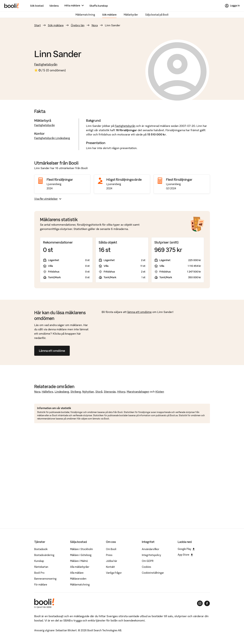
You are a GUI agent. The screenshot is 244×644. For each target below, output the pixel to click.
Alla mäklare (77, 573)
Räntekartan (41, 567)
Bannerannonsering (45, 579)
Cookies (146, 567)
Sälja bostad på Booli (157, 15)
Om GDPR (148, 561)
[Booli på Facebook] (207, 603)
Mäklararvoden (78, 579)
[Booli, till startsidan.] (11, 6)
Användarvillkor (151, 549)
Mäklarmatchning (85, 15)
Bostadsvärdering (44, 555)
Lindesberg (62, 392)
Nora (95, 25)
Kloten (160, 392)
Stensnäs (110, 392)
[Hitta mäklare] (74, 6)
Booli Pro (39, 573)
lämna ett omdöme (139, 312)
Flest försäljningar (60, 180)
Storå (99, 392)
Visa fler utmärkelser (48, 199)
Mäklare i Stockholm (81, 549)
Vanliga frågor (114, 573)
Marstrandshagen (138, 392)
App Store (185, 555)
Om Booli (111, 549)
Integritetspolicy (151, 555)
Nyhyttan (88, 392)
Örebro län (78, 25)
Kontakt (110, 567)
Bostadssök (41, 549)
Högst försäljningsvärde (124, 180)
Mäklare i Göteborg (81, 555)
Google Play (186, 549)
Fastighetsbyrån (46, 64)
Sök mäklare (109, 15)
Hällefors (48, 392)
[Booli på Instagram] (200, 603)
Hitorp (121, 392)
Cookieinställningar (153, 573)
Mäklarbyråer (131, 15)
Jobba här (112, 561)
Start (37, 25)
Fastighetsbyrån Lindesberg (52, 138)
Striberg (76, 392)
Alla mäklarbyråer (80, 567)
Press (109, 555)
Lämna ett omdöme (52, 351)
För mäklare (41, 585)
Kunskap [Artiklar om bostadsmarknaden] (39, 561)
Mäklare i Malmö (79, 561)
